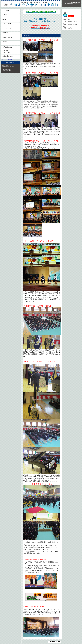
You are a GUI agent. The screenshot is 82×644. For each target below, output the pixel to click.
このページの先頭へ (54, 642)
